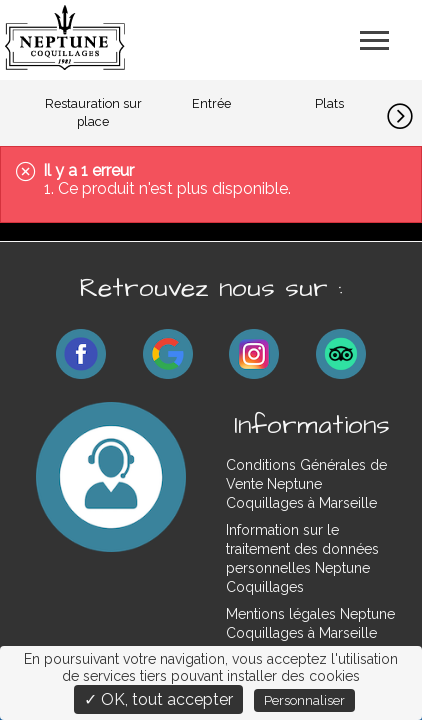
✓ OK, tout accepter (158, 699)
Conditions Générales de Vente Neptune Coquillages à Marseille (306, 484)
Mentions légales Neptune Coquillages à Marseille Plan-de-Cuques (310, 633)
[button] (404, 113)
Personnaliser (304, 700)
